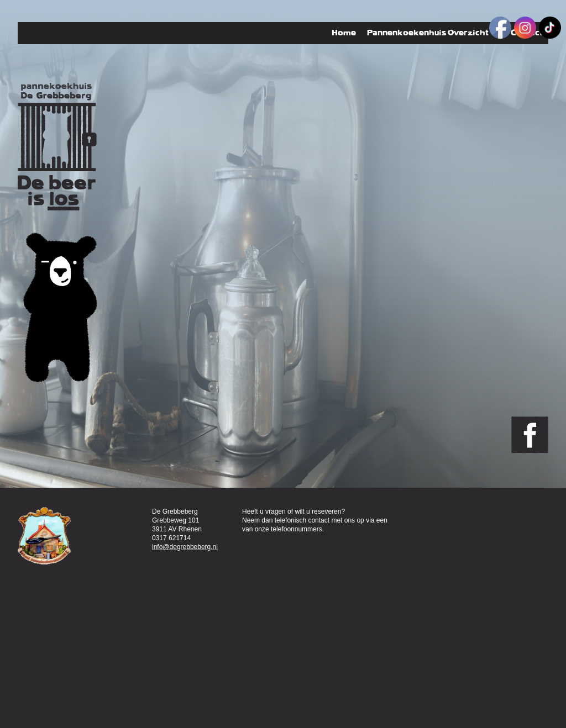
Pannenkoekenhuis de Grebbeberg (57, 147)
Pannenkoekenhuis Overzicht (433, 33)
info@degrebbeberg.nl (185, 547)
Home (344, 33)
